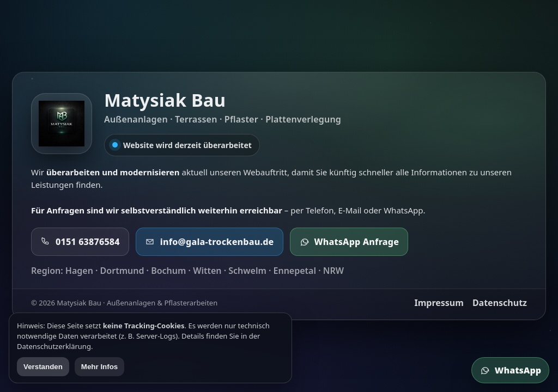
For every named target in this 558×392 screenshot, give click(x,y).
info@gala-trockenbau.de (210, 242)
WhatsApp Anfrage (349, 242)
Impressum (439, 303)
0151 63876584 (80, 242)
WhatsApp (510, 370)
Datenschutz (500, 303)
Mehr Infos (99, 367)
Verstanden (43, 367)
